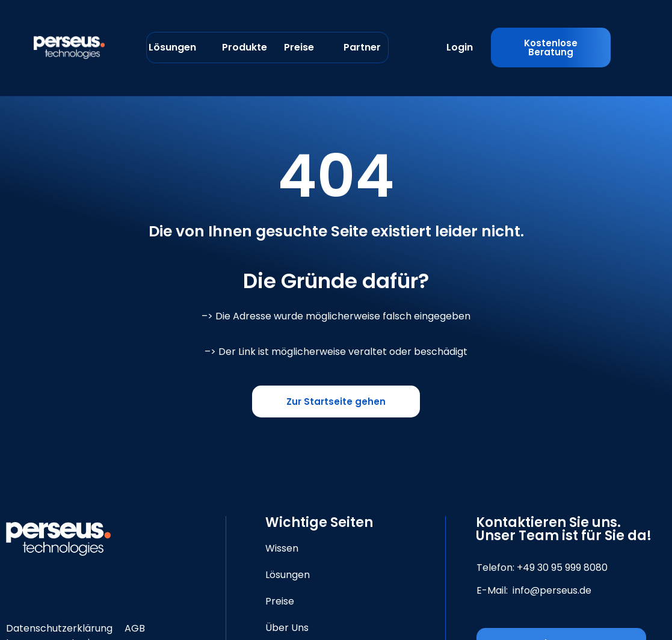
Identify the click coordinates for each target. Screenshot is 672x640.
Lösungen (172, 47)
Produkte (245, 47)
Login (460, 47)
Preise (299, 47)
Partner (362, 47)
